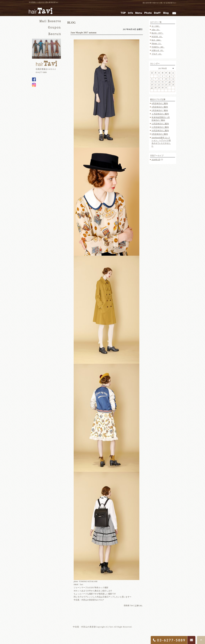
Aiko (156, 30)
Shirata (157, 43)
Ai (156, 26)
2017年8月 (163, 68)
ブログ (157, 54)
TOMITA (158, 47)
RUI (157, 40)
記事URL (139, 606)
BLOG (158, 33)
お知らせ (158, 50)
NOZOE (157, 37)
